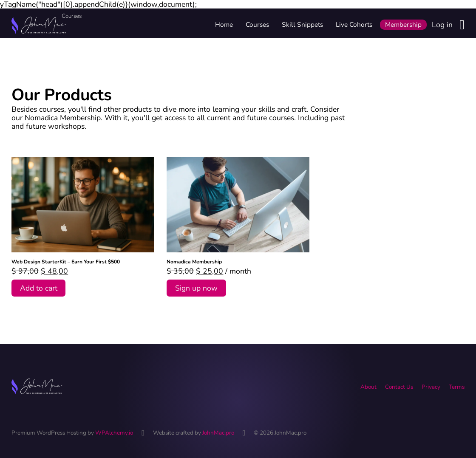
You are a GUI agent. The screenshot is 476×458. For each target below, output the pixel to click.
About (368, 387)
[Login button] (462, 25)
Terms (457, 387)
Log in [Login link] (442, 25)
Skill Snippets (302, 24)
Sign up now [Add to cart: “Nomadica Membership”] (196, 288)
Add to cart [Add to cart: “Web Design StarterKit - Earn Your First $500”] (39, 288)
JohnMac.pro (218, 433)
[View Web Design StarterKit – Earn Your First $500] (83, 204)
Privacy (431, 387)
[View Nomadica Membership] (238, 204)
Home (224, 24)
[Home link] (39, 25)
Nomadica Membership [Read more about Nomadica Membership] (194, 262)
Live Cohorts (354, 24)
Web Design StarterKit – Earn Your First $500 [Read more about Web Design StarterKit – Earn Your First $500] (66, 262)
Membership (403, 24)
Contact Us (399, 387)
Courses (257, 24)
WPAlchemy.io (114, 433)
